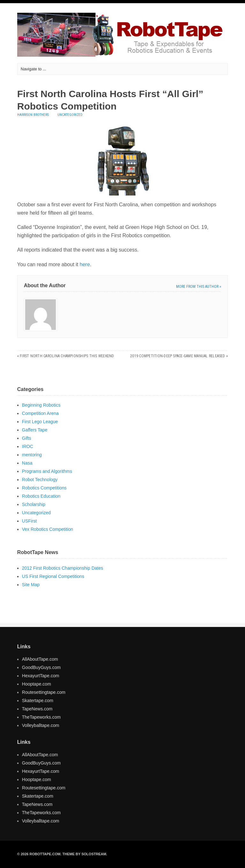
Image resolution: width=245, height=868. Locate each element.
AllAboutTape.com (40, 659)
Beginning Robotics (41, 405)
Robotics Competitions (44, 488)
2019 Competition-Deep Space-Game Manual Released (178, 356)
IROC (28, 446)
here (85, 264)
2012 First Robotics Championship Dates (63, 568)
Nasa (27, 463)
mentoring (32, 455)
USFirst (30, 521)
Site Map (31, 585)
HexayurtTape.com (41, 676)
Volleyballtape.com (41, 725)
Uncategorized (70, 115)
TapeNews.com (37, 709)
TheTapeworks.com (41, 717)
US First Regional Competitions (53, 576)
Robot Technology (40, 480)
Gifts (27, 438)
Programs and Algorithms (47, 471)
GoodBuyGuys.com (41, 667)
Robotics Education (41, 496)
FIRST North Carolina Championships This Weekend (67, 356)
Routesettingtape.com (44, 692)
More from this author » (199, 287)
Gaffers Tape (35, 430)
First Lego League (40, 422)
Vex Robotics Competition (48, 529)
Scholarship (34, 504)
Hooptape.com (37, 684)
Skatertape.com (38, 701)
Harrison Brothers (33, 115)
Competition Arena (40, 413)
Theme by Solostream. (85, 854)
